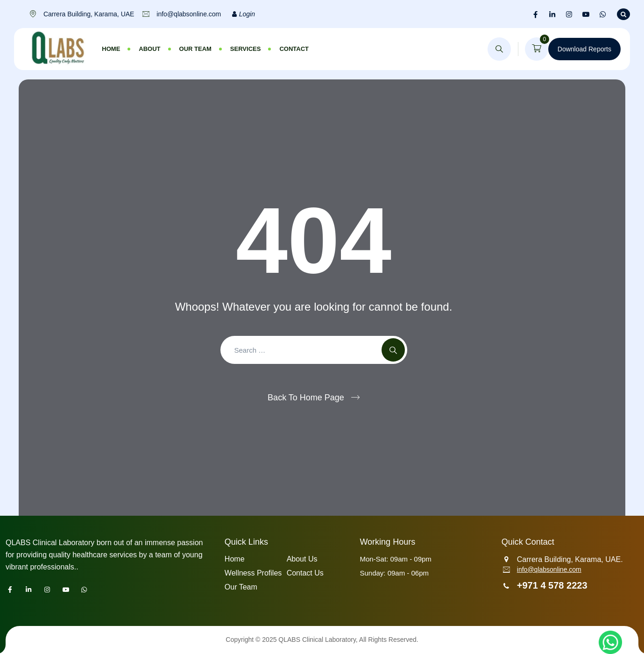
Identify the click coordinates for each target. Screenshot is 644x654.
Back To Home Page (306, 398)
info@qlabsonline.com (549, 569)
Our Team (195, 49)
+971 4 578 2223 (552, 585)
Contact (294, 49)
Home (111, 49)
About (149, 49)
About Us (302, 559)
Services (246, 49)
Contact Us (305, 573)
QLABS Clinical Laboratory (317, 640)
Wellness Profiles (253, 573)
